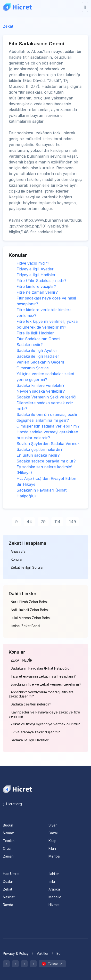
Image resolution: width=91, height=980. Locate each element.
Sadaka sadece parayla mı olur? (46, 461)
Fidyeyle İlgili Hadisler (36, 275)
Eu (58, 953)
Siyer (53, 825)
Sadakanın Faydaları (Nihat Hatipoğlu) (41, 668)
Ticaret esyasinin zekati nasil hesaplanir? (43, 676)
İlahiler (54, 874)
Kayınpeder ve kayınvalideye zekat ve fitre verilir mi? (44, 714)
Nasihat (9, 897)
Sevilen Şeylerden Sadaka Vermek (48, 444)
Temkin (9, 841)
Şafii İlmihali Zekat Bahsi (30, 610)
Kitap (53, 841)
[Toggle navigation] (85, 7)
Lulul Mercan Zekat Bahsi (31, 618)
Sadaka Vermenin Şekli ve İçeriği (46, 397)
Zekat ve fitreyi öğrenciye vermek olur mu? (45, 724)
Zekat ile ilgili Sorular (27, 567)
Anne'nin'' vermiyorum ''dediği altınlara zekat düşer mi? (41, 694)
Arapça (54, 889)
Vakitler (43, 953)
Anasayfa (18, 551)
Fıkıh (52, 848)
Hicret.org (12, 804)
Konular (17, 559)
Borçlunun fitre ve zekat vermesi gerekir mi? (46, 684)
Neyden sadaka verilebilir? (41, 391)
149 (73, 522)
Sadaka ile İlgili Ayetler (37, 350)
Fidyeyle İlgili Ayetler (35, 269)
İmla (52, 881)
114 (57, 522)
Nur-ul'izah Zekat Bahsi (29, 602)
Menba (54, 856)
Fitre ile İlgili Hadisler (35, 333)
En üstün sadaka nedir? (38, 455)
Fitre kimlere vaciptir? (36, 286)
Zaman (8, 856)
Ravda (8, 905)
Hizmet (54, 905)
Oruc (7, 848)
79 (43, 522)
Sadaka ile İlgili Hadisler (38, 356)
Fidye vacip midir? (33, 263)
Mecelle (55, 897)
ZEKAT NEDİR (21, 660)
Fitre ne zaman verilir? (37, 292)
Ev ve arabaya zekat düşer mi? (35, 732)
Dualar (8, 881)
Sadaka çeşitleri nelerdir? (40, 449)
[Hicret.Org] (17, 7)
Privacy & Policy (16, 953)
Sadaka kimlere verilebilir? (41, 385)
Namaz (8, 833)
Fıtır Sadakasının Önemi (38, 339)
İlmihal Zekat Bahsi (25, 626)
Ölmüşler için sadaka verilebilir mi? (48, 426)
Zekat (8, 26)
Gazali (53, 833)
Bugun (8, 825)
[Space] (17, 789)
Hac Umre (11, 874)
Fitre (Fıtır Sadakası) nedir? (41, 281)
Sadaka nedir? (30, 345)
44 (29, 522)
